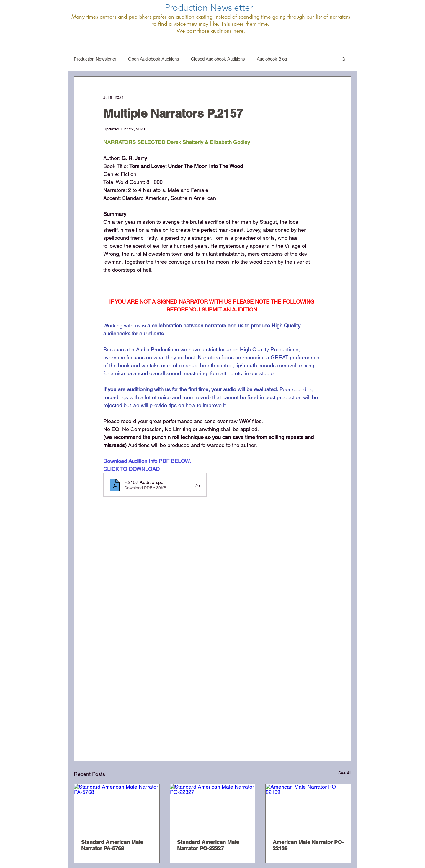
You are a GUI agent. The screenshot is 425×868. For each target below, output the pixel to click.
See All (345, 773)
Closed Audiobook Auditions (218, 59)
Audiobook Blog (272, 59)
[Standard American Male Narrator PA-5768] (117, 808)
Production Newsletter (95, 59)
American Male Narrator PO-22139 (308, 845)
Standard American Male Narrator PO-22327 (208, 845)
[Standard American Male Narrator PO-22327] (213, 808)
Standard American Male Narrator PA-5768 (112, 845)
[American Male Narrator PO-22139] (308, 808)
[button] (344, 59)
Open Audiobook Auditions (154, 59)
